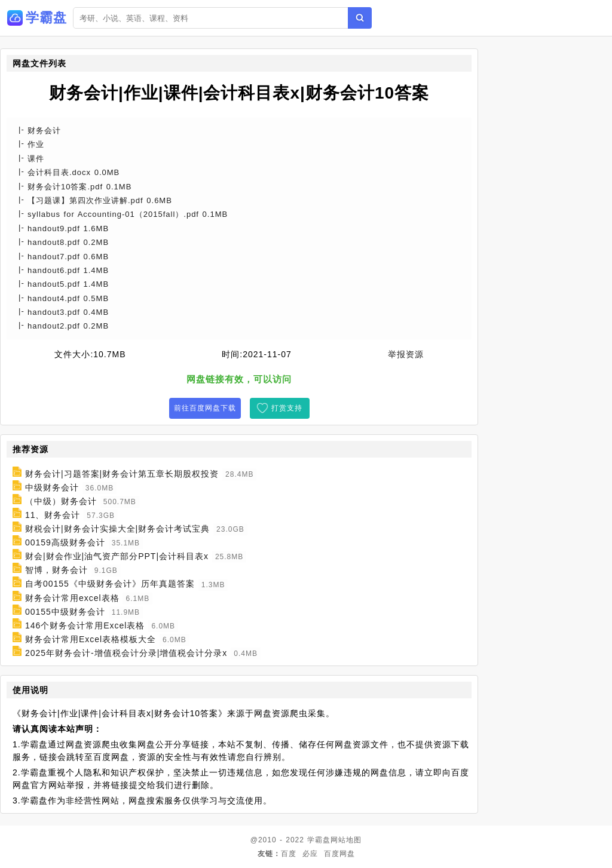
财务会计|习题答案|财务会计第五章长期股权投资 (122, 474)
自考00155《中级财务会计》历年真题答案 (110, 584)
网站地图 (346, 840)
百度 (289, 854)
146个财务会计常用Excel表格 (85, 625)
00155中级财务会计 (65, 612)
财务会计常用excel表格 (72, 598)
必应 (310, 854)
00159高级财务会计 (65, 542)
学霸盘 (319, 840)
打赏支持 (287, 408)
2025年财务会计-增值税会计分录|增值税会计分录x (126, 653)
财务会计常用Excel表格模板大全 (91, 639)
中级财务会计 (52, 487)
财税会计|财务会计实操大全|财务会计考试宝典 (117, 529)
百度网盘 (339, 854)
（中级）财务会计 (61, 501)
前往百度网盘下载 (205, 408)
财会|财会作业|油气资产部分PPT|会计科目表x (117, 556)
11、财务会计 (53, 515)
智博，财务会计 (56, 570)
